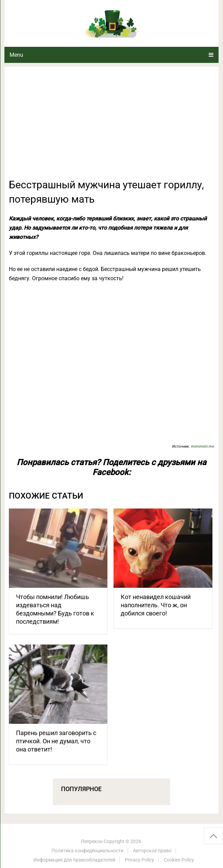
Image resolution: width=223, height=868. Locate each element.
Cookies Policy (179, 860)
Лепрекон (92, 841)
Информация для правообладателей (74, 860)
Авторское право (152, 851)
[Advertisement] (112, 126)
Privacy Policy (139, 860)
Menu (16, 55)
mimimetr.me (203, 446)
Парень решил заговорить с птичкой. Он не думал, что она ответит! (56, 741)
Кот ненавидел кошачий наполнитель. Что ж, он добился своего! (156, 605)
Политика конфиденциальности (87, 851)
